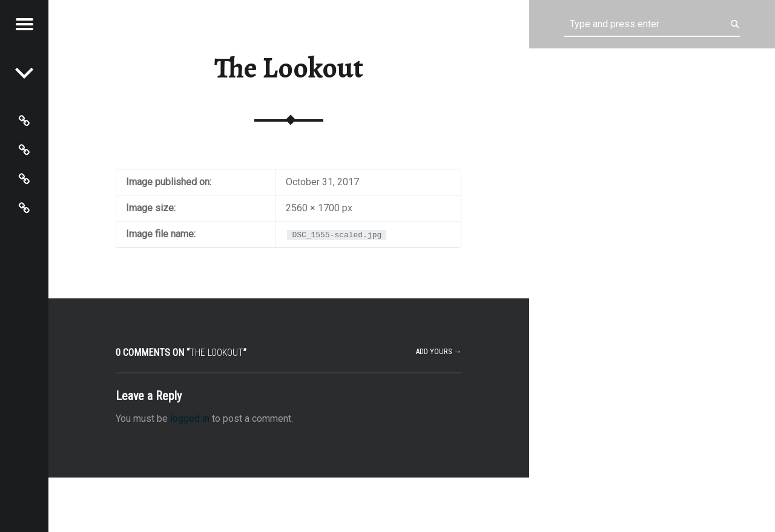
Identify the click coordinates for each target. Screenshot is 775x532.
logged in (190, 419)
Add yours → (439, 351)
